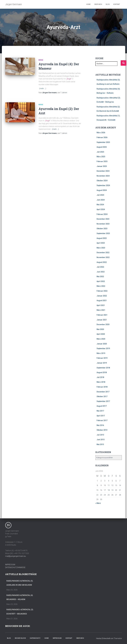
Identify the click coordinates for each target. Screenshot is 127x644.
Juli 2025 (100, 152)
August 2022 (102, 262)
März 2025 (101, 157)
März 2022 (101, 286)
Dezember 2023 (103, 219)
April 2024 (101, 209)
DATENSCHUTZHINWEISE (15, 567)
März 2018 (101, 382)
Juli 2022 (100, 267)
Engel (69, 79)
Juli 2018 (100, 377)
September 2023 (103, 233)
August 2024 (102, 190)
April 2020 (101, 334)
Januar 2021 (102, 320)
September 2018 (103, 368)
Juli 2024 (100, 195)
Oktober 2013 (102, 430)
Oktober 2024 (102, 181)
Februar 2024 (102, 214)
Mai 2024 (100, 205)
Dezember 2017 (103, 392)
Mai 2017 (100, 411)
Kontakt (117, 4)
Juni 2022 (101, 272)
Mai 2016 (100, 425)
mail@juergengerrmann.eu (16, 556)
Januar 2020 (102, 344)
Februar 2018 (102, 387)
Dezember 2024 (103, 171)
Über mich (98, 4)
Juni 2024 (101, 200)
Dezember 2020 (103, 324)
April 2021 (101, 305)
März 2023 (101, 248)
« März (98, 503)
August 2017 (102, 406)
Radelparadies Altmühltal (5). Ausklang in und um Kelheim (20, 583)
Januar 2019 (102, 363)
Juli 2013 (100, 435)
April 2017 (101, 416)
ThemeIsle (118, 638)
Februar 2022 (102, 291)
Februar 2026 (102, 137)
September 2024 (103, 185)
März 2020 (101, 339)
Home (88, 4)
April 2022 (101, 281)
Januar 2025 (102, 166)
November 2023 (103, 224)
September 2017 (103, 401)
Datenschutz (35, 638)
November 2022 (103, 257)
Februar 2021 (102, 315)
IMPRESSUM (10, 565)
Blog (108, 4)
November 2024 (103, 176)
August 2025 (102, 147)
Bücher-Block (20, 638)
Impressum (57, 638)
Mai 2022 (100, 277)
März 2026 (101, 133)
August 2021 (102, 301)
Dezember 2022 (103, 253)
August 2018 (102, 372)
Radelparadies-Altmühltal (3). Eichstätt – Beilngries (20, 612)
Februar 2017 (102, 420)
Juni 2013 (101, 440)
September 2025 (103, 142)
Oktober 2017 (102, 396)
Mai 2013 (100, 444)
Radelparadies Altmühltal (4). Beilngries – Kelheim (20, 597)
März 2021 (101, 310)
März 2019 (101, 353)
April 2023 (101, 243)
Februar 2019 (102, 358)
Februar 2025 (102, 161)
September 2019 (103, 348)
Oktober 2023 (102, 229)
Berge (41, 60)
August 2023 (102, 238)
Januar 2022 (102, 296)
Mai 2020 (100, 329)
